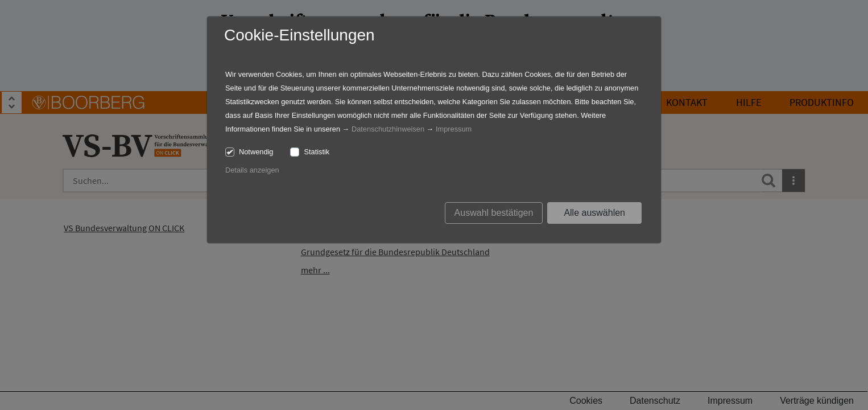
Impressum (454, 129)
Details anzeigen (252, 170)
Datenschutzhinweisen (388, 129)
